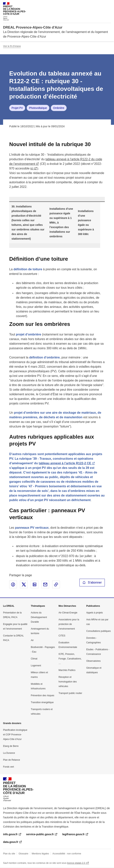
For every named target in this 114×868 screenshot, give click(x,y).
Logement (36, 666)
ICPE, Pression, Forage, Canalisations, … (70, 659)
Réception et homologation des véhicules (68, 682)
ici (32, 168)
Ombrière (59, 108)
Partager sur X (24, 584)
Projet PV (17, 108)
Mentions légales (40, 854)
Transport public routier (70, 693)
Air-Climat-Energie (68, 613)
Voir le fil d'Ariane (12, 46)
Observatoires (94, 661)
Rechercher (101, 5)
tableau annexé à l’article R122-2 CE (65, 463)
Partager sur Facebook (13, 584)
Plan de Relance (12, 760)
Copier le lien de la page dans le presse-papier (56, 584)
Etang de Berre (11, 746)
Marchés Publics (67, 670)
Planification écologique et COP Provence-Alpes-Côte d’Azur (15, 735)
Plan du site (9, 854)
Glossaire (24, 854)
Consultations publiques (99, 631)
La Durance (9, 753)
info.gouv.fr (10, 834)
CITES (62, 636)
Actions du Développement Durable (39, 617)
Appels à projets (95, 613)
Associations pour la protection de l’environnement (69, 624)
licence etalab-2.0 (76, 863)
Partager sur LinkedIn (35, 584)
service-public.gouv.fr (40, 834)
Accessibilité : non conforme (67, 854)
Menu (109, 5)
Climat (34, 659)
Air (32, 640)
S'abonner (92, 582)
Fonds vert (9, 767)
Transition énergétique (42, 702)
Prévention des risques (43, 695)
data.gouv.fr (11, 842)
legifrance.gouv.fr (73, 834)
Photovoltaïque (38, 108)
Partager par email (45, 584)
